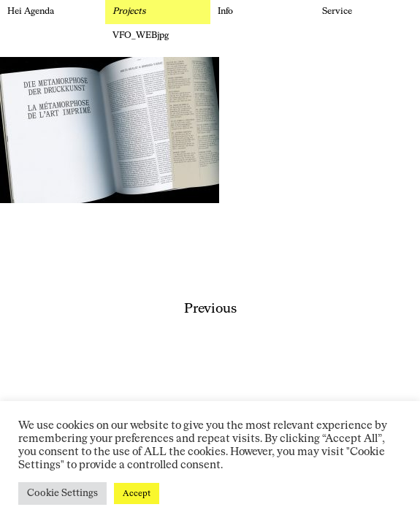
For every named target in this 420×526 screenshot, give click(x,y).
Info (225, 12)
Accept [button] (137, 493)
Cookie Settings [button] (62, 493)
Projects (129, 12)
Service (337, 12)
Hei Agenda (31, 12)
